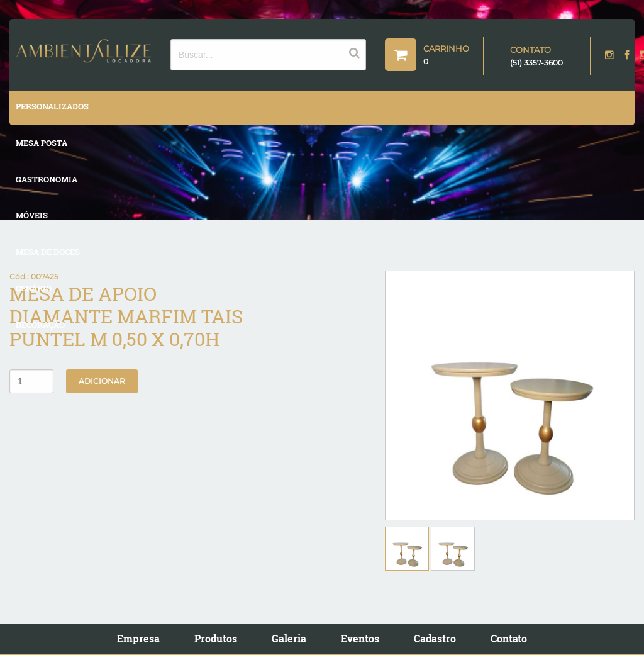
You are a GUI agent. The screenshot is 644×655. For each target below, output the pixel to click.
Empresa (138, 638)
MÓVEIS (32, 215)
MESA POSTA (42, 143)
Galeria (289, 638)
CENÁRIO (34, 288)
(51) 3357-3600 (536, 63)
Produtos (216, 638)
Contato (509, 638)
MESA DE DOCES (48, 252)
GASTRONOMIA (47, 179)
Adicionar (102, 381)
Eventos (360, 638)
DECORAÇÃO (40, 325)
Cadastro (435, 638)
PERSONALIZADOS (52, 106)
